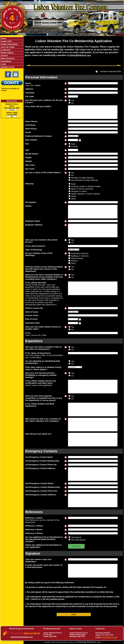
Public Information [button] (9, 44)
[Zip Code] (73, 96)
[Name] (93, 83)
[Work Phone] (93, 129)
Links (3, 64)
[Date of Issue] (73, 319)
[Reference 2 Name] (93, 530)
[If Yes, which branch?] (93, 246)
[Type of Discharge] (74, 250)
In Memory (5, 50)
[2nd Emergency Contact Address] (93, 500)
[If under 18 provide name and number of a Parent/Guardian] (93, 571)
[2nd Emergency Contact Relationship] (93, 487)
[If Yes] (93, 333)
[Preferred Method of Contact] (73, 136)
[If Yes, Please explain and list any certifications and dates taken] (93, 387)
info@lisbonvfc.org (109, 637)
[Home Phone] (93, 121)
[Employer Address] (93, 230)
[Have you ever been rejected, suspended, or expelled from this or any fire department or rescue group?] (69, 396)
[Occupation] (93, 202)
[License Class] (93, 315)
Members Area (7, 67)
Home (3, 38)
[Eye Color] (93, 169)
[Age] (73, 150)
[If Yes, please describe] (93, 288)
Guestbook (6, 61)
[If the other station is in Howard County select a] (75, 367)
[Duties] (93, 212)
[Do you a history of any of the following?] (69, 253)
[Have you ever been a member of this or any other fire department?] (69, 347)
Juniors (4, 56)
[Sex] (69, 144)
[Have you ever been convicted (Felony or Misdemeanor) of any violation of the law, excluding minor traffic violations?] (69, 275)
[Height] (93, 157)
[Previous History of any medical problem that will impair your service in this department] (69, 267)
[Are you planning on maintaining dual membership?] (69, 361)
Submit (74, 614)
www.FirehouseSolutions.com (22, 637)
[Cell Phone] (93, 125)
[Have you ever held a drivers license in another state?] (69, 327)
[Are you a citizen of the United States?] (69, 173)
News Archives (7, 58)
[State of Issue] (73, 312)
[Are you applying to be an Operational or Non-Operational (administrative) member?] (69, 537)
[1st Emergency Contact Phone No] (93, 465)
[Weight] (93, 161)
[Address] (93, 89)
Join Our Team (7, 47)
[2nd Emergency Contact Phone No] (93, 491)
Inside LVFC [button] (6, 41)
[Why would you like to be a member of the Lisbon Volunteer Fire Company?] (93, 425)
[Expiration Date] (73, 323)
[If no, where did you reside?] (93, 112)
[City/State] (93, 93)
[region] (12, 53)
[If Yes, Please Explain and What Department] (93, 409)
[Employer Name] (93, 221)
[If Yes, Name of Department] (93, 353)
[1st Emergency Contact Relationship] (93, 461)
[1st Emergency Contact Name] (93, 457)
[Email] (93, 132)
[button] (76, 546)
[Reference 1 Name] (93, 518)
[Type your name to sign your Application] (93, 559)
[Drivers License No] (93, 308)
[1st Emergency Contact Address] (93, 474)
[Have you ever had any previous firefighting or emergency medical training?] (69, 373)
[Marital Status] (93, 154)
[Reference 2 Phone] (93, 533)
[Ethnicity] (69, 184)
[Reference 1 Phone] (93, 526)
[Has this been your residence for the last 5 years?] (69, 100)
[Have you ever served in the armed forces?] (69, 240)
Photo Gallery (7, 53)
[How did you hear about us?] (93, 440)
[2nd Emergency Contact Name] (93, 483)
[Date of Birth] (73, 140)
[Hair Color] (93, 165)
